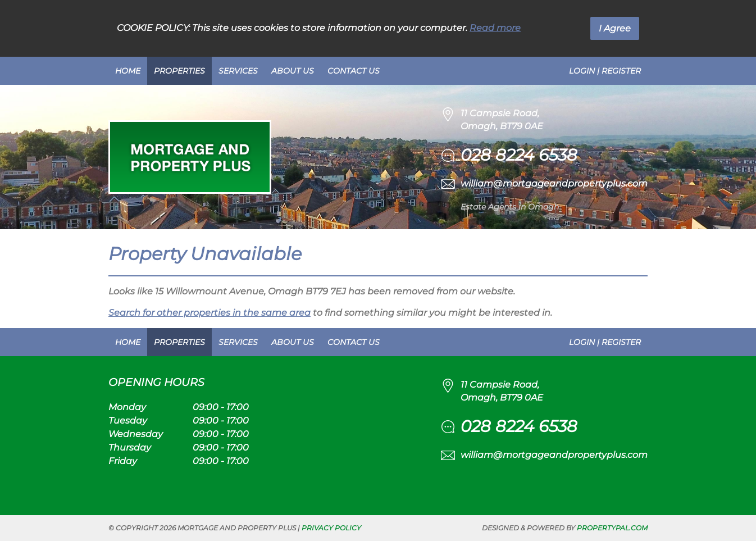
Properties (179, 71)
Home (128, 71)
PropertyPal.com (612, 528)
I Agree (615, 28)
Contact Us (354, 71)
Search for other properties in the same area (210, 313)
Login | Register (605, 71)
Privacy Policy (331, 528)
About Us (293, 71)
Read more (495, 28)
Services (238, 71)
